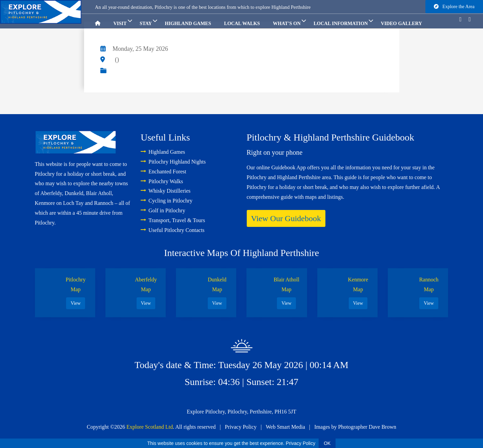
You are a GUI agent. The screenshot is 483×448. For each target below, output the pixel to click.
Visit (123, 21)
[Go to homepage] (101, 21)
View (75, 303)
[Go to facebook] (463, 19)
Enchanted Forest (164, 172)
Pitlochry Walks (162, 181)
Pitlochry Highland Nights (173, 162)
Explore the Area (454, 7)
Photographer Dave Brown (367, 427)
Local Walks (242, 23)
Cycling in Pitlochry (167, 201)
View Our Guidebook (286, 218)
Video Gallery (401, 23)
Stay (148, 21)
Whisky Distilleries (166, 191)
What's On (289, 21)
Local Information (343, 21)
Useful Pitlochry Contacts (173, 230)
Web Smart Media (285, 427)
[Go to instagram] (472, 19)
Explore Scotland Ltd (150, 427)
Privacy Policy (241, 427)
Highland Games (188, 23)
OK (327, 443)
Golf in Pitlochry (163, 210)
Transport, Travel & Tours (173, 220)
